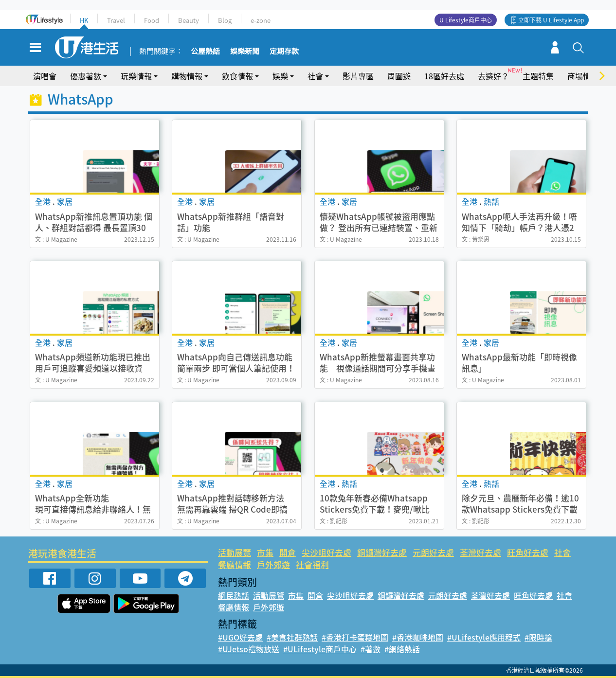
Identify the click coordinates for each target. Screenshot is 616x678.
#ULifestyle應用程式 (484, 637)
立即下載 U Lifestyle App (551, 20)
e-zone (261, 20)
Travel (116, 20)
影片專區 (358, 76)
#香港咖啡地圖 (418, 637)
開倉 (288, 552)
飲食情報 (237, 76)
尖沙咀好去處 (326, 552)
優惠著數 (86, 76)
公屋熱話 (205, 52)
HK (84, 20)
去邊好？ (493, 76)
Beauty (189, 20)
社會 (315, 76)
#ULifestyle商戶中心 (320, 649)
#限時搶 (538, 637)
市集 (265, 552)
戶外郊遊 (273, 564)
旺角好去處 (528, 552)
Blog (225, 20)
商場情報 (583, 76)
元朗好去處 (433, 552)
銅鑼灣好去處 (382, 552)
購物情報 (187, 76)
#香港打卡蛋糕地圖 (355, 637)
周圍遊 (399, 76)
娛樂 (280, 76)
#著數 (371, 649)
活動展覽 (235, 552)
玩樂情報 (136, 76)
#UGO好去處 (240, 637)
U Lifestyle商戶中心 (466, 20)
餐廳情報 (235, 564)
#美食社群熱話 (292, 637)
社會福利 (312, 564)
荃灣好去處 (480, 552)
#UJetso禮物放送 (249, 649)
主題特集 (538, 76)
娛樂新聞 (245, 52)
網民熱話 (234, 595)
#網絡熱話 (402, 649)
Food (152, 20)
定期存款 (284, 52)
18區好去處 (444, 76)
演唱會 (45, 76)
